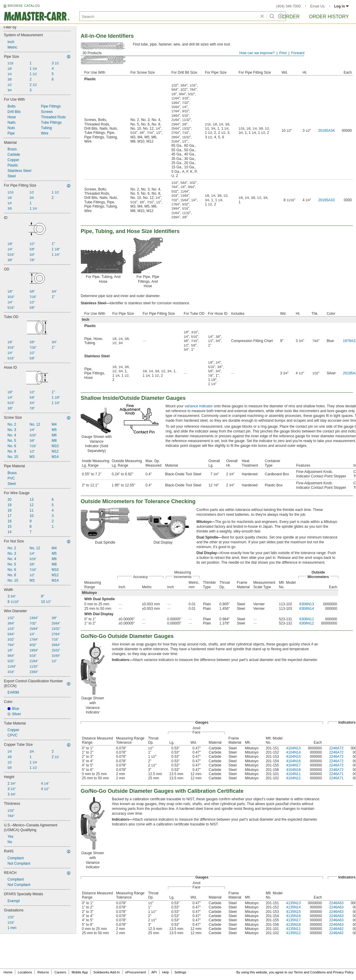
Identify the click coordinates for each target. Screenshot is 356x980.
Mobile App (80, 972)
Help (166, 972)
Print (283, 53)
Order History (329, 17)
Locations (25, 972)
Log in (341, 6)
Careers (60, 972)
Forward (298, 53)
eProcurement (136, 972)
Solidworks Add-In (106, 972)
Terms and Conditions (310, 972)
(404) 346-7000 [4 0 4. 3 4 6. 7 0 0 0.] (289, 6)
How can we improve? (257, 53)
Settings (180, 972)
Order (291, 17)
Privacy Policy (343, 972)
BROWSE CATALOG (24, 6)
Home (8, 972)
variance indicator (199, 406)
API (154, 972)
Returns (43, 972)
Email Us (317, 6)
